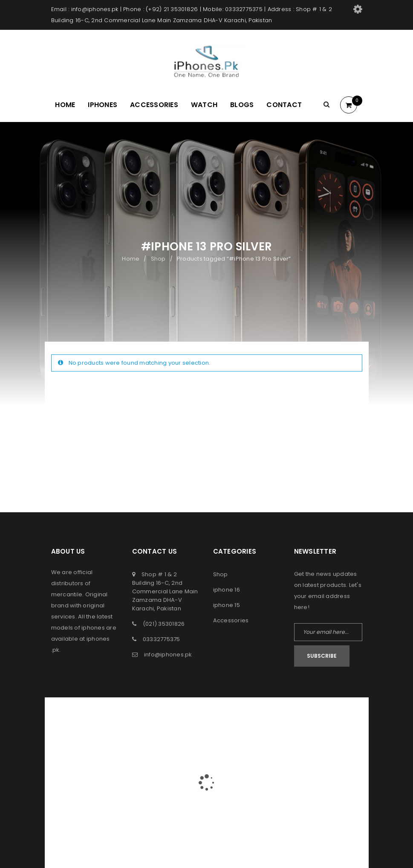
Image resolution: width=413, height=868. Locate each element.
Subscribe (322, 656)
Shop (158, 259)
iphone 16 (227, 590)
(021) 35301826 (164, 624)
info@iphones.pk (168, 655)
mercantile (67, 594)
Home (131, 259)
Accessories (231, 620)
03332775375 (162, 639)
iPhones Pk (189, 716)
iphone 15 (227, 605)
